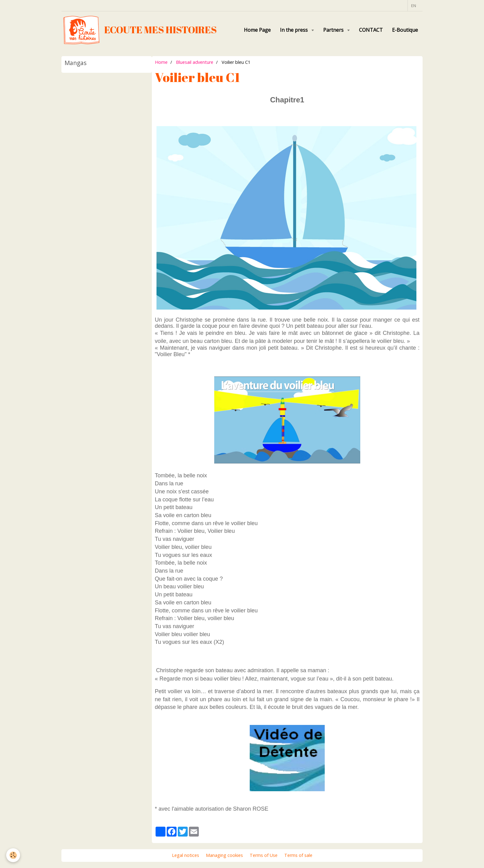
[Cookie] (13, 855)
